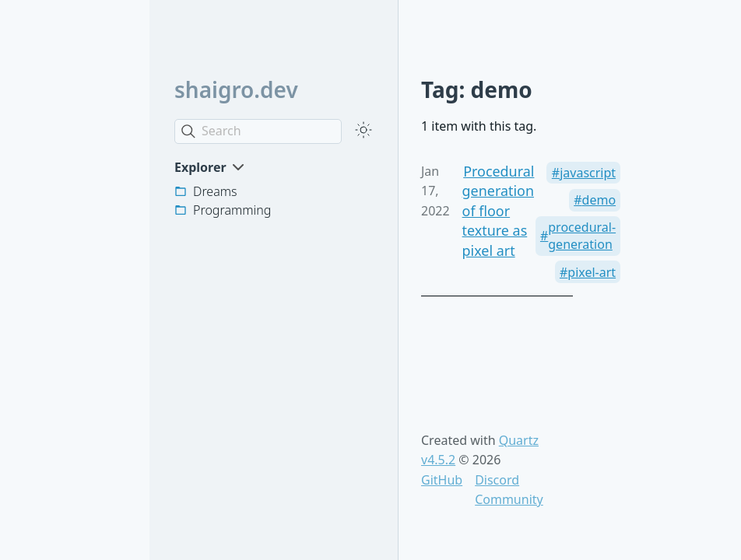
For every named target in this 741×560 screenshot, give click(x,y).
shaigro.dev (236, 89)
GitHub (442, 480)
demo (599, 200)
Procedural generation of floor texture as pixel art (499, 211)
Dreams (215, 191)
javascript (588, 173)
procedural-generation (582, 236)
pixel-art (592, 272)
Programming (232, 210)
